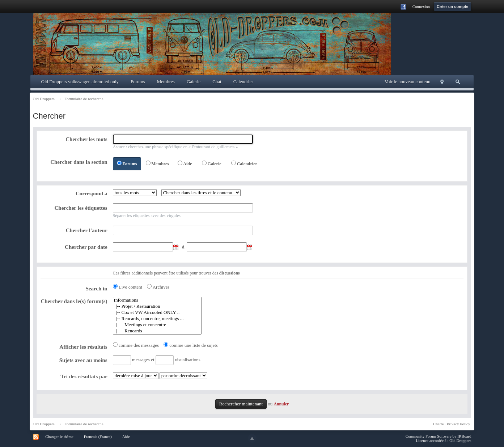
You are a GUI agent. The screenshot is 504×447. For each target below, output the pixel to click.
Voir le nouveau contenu (407, 82)
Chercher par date (86, 247)
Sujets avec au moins (83, 360)
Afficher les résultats (83, 347)
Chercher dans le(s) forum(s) (74, 301)
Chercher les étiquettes (81, 208)
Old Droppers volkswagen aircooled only (80, 82)
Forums (138, 82)
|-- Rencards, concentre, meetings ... (157, 319)
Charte (438, 424)
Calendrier (243, 82)
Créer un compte (452, 7)
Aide (187, 164)
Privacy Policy (458, 424)
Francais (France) (98, 437)
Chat (217, 82)
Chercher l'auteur (87, 230)
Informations (157, 300)
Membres (166, 82)
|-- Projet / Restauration (157, 306)
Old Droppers (44, 424)
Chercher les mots (86, 139)
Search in (96, 289)
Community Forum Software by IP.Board (439, 436)
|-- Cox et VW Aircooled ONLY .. (157, 313)
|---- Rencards (157, 331)
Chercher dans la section (79, 162)
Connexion (421, 7)
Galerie (194, 82)
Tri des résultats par (84, 376)
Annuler (281, 404)
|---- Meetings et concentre (157, 325)
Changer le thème (59, 437)
